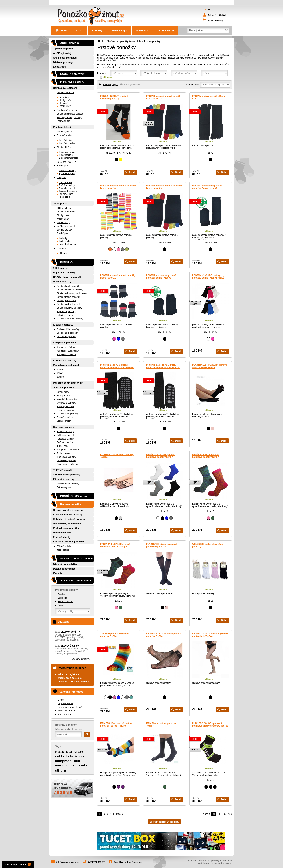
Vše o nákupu (119, 30)
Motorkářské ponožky (67, 399)
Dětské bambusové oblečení (70, 114)
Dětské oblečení (64, 147)
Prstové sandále (62, 533)
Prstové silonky (62, 537)
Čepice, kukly (65, 182)
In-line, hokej (63, 446)
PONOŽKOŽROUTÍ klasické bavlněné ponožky (114, 97)
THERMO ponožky (63, 470)
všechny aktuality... (81, 659)
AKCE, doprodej (70, 43)
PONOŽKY (67, 262)
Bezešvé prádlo (64, 135)
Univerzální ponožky (66, 337)
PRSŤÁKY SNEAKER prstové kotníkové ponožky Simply (115, 545)
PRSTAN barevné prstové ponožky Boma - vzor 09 (164, 187)
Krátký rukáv (63, 219)
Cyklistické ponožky (66, 435)
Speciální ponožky (63, 387)
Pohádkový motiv (65, 315)
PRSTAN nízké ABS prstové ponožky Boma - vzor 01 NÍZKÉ (208, 277)
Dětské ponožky (62, 282)
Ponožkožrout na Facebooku (128, 862)
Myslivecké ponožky (66, 403)
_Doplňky (61, 248)
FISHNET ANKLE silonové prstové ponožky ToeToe (164, 635)
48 (220, 814)
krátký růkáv (65, 106)
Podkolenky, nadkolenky (67, 365)
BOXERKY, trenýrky (72, 74)
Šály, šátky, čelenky (68, 191)
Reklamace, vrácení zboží (70, 707)
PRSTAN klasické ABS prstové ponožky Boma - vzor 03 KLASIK (163, 366)
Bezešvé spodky (67, 143)
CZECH (73, 766)
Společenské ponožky (67, 333)
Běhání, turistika (64, 546)
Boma (61, 605)
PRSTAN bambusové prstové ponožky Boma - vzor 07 (207, 187)
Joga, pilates (63, 550)
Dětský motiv (63, 392)
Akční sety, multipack (65, 58)
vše (230, 814)
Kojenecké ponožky (66, 311)
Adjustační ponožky (64, 273)
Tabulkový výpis (109, 85)
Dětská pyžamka (67, 152)
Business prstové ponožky (68, 510)
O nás (80, 30)
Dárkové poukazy (63, 62)
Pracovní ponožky (65, 410)
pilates (59, 752)
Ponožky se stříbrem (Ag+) (68, 383)
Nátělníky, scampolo (66, 226)
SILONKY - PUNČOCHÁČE (77, 559)
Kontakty (97, 30)
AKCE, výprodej (62, 53)
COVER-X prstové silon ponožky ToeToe (117, 456)
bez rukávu (64, 97)
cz (205, 9)
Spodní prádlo (63, 166)
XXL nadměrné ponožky (67, 475)
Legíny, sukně (63, 121)
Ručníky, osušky (67, 185)
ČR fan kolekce (64, 208)
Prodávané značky (66, 590)
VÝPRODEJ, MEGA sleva (76, 580)
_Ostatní (63, 253)
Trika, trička (65, 197)
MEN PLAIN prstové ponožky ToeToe (161, 725)
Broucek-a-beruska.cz (221, 863)
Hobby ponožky (64, 396)
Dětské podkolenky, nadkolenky (72, 293)
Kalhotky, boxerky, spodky (69, 117)
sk (209, 9)
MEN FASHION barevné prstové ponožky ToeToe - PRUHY (116, 725)
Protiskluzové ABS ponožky (70, 319)
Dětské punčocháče (66, 301)
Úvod (61, 30)
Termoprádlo (60, 203)
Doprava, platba (65, 703)
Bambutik (62, 598)
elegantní (63, 103)
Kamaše (58, 573)
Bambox (62, 594)
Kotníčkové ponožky (65, 360)
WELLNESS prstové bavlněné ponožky (207, 545)
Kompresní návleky (66, 347)
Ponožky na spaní (65, 406)
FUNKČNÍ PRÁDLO (72, 82)
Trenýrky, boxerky (68, 244)
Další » (120, 814)
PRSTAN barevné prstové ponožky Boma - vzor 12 (164, 97)
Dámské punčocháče (65, 564)
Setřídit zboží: (192, 85)
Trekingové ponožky (66, 457)
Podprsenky (65, 241)
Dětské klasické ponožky (68, 286)
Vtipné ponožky (64, 421)
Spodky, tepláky (64, 230)
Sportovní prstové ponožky (68, 542)
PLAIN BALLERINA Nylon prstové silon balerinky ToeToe (210, 366)
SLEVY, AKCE (166, 30)
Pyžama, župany (67, 173)
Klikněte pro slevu (18, 864)
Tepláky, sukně (66, 194)
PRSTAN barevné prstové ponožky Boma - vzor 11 (118, 277)
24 (214, 814)
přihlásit (222, 15)
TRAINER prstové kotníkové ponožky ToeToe (115, 635)
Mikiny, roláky (63, 223)
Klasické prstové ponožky (68, 515)
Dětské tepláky (66, 155)
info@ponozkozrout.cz (68, 862)
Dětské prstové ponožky (68, 297)
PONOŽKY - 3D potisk (74, 496)
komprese (63, 761)
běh (77, 761)
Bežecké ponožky (65, 432)
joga (69, 752)
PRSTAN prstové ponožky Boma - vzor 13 (209, 97)
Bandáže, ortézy (65, 132)
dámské (60, 370)
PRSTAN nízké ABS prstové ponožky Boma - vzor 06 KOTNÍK (117, 366)
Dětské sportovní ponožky (69, 304)
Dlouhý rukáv (63, 215)
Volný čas (61, 178)
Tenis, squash (63, 453)
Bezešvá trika (66, 140)
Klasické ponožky (63, 325)
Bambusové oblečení (65, 88)
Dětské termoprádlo (68, 158)
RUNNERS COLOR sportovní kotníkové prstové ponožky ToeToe (210, 725)
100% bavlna (60, 268)
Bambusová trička (65, 92)
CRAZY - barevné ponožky (68, 277)
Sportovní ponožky (64, 427)
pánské (60, 377)
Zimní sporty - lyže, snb (68, 464)
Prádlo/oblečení (62, 127)
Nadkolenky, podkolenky (67, 524)
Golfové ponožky (65, 442)
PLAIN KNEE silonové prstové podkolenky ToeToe (162, 545)
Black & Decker (65, 602)
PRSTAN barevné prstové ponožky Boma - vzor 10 (118, 187)
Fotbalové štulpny (65, 439)
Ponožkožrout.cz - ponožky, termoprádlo (121, 41)
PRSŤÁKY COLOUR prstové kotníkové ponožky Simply (161, 456)
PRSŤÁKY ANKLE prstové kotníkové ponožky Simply (206, 456)
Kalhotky (63, 238)
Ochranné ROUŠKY (66, 162)
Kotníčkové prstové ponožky (69, 519)
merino (61, 765)
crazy (79, 752)
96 (225, 814)
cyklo (59, 756)
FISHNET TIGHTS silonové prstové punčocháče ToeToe (210, 635)
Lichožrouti (59, 67)
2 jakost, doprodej (63, 49)
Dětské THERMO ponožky (69, 308)
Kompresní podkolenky (68, 351)
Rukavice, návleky (68, 188)
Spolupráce (143, 30)
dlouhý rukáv (65, 100)
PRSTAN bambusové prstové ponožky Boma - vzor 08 (161, 277)
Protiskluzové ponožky (67, 414)
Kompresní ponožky (64, 343)
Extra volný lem (64, 487)
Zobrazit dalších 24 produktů (165, 822)
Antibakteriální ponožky (68, 329)
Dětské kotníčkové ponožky (70, 290)
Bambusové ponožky (67, 110)
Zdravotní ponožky (64, 479)
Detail (130, 172)
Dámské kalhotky (67, 171)
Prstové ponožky (65, 417)
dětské (60, 373)
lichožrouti (75, 756)
